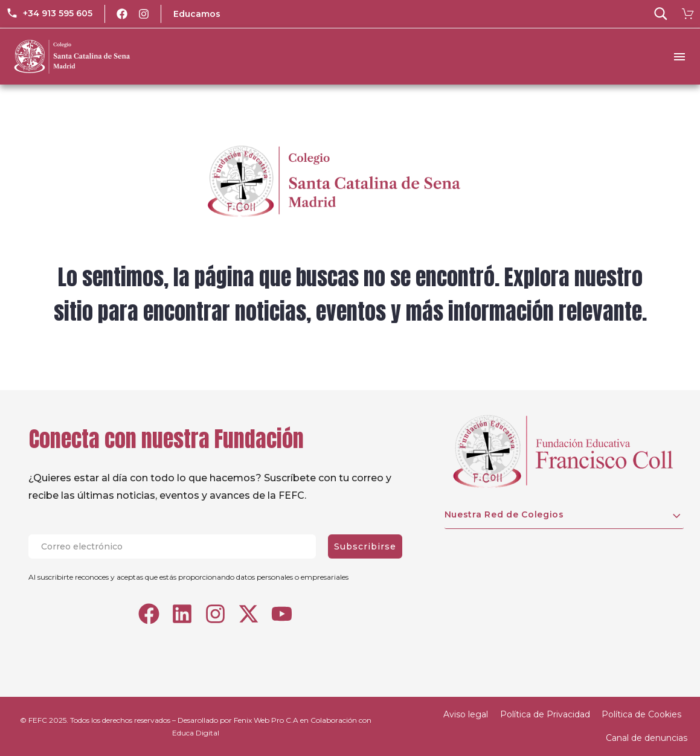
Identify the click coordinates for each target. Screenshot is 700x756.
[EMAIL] (178, 546)
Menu (679, 57)
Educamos (197, 14)
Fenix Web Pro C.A (266, 720)
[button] (661, 14)
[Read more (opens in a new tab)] (49, 14)
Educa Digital (196, 733)
